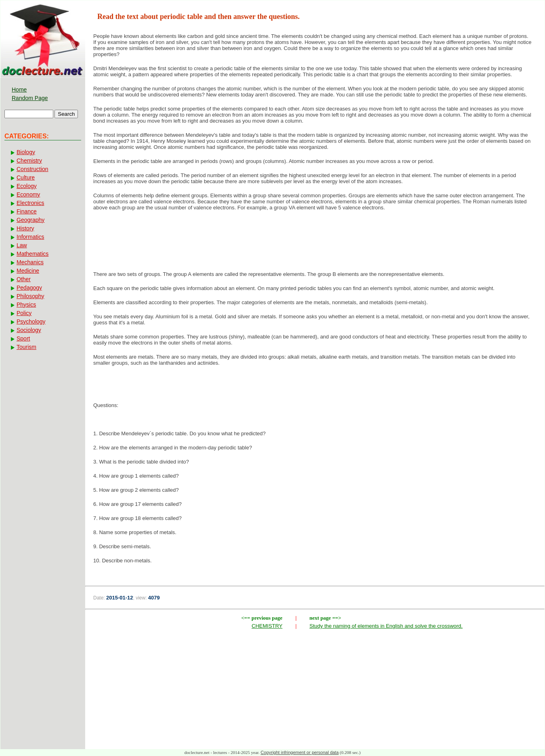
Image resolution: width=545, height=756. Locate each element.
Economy (28, 194)
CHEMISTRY (267, 626)
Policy (24, 313)
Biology (26, 152)
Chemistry (29, 161)
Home (19, 90)
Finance (27, 211)
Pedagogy (29, 288)
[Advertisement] (315, 243)
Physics (26, 305)
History (25, 228)
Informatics (30, 237)
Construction (32, 169)
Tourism (26, 347)
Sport (23, 338)
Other (24, 279)
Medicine (28, 271)
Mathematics (32, 254)
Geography (30, 220)
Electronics (30, 203)
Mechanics (30, 262)
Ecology (27, 186)
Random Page (30, 98)
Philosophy (30, 296)
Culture (26, 178)
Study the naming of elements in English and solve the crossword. (386, 626)
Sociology (29, 330)
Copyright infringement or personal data (300, 752)
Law (22, 245)
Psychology (31, 322)
